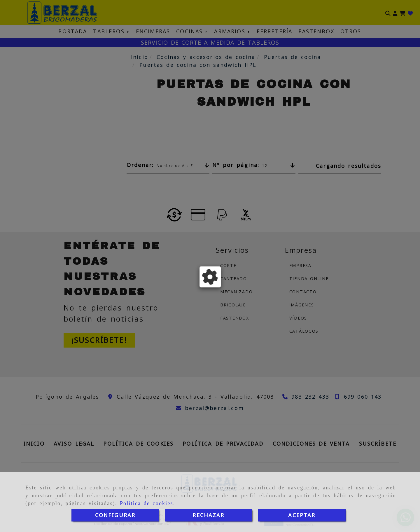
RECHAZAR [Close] (208, 515)
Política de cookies (147, 503)
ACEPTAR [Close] (302, 515)
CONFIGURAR (115, 515)
